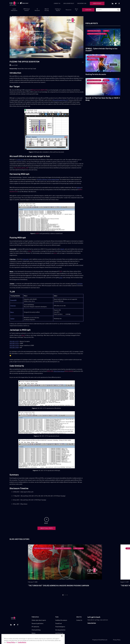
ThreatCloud (58, 623)
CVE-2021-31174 (14, 343)
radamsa (79, 187)
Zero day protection (60, 630)
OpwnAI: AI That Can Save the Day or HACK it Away (103, 99)
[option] (65, 568)
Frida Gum (13, 306)
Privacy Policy (117, 640)
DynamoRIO (13, 300)
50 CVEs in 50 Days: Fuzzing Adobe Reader (48, 179)
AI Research (37, 10)
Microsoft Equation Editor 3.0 (60, 100)
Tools (57, 617)
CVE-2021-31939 (14, 347)
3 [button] (67, 595)
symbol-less (20, 160)
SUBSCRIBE (88, 10)
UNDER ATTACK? (97, 3)
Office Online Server (59, 371)
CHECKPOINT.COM (82, 3)
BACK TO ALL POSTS (47, 528)
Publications (35, 617)
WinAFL (62, 249)
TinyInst (12, 319)
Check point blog (36, 630)
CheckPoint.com (103, 640)
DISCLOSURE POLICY (69, 3)
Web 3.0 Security (47, 10)
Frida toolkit (26, 259)
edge (61, 277)
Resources (69, 10)
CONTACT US (57, 3)
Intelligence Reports (58, 10)
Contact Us (79, 620)
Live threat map (59, 633)
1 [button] (63, 595)
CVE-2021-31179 (14, 341)
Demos (34, 633)
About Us (76, 10)
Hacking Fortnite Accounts (96, 74)
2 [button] (65, 595)
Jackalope (80, 284)
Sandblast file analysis (61, 620)
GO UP (47, 521)
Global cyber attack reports (39, 620)
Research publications (38, 623)
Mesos (12, 312)
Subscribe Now (92, 623)
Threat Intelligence (60, 626)
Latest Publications (14, 10)
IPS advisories (35, 626)
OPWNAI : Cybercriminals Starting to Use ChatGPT (101, 50)
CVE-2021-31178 (14, 345)
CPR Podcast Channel (26, 10)
